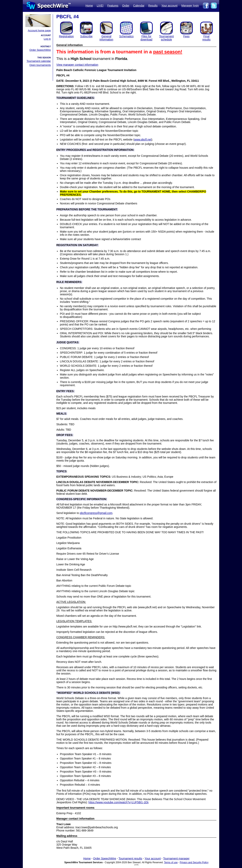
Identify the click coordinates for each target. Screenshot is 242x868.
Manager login (190, 6)
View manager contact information (77, 65)
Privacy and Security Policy (194, 862)
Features (113, 6)
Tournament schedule (166, 38)
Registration (66, 36)
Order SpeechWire (40, 50)
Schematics (126, 36)
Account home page (39, 30)
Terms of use (171, 862)
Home (89, 6)
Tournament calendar (39, 61)
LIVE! (100, 6)
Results (153, 6)
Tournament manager (176, 858)
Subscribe (86, 36)
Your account (169, 6)
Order (126, 6)
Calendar (139, 6)
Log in (47, 39)
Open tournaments (40, 65)
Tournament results (130, 858)
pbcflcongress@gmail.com (96, 513)
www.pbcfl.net (143, 140)
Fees (186, 36)
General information (106, 38)
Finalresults (206, 38)
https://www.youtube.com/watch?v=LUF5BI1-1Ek (119, 802)
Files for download (146, 38)
